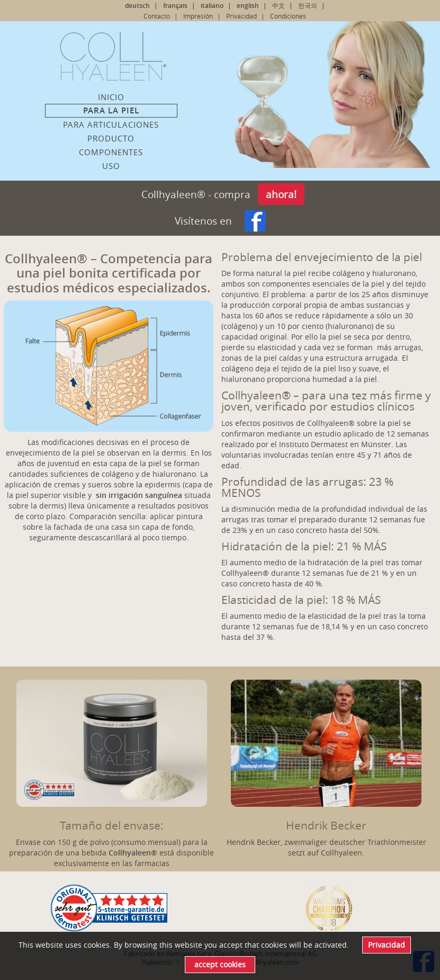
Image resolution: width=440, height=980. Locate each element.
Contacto (157, 16)
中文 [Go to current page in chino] (279, 6)
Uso (111, 166)
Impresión (198, 16)
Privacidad (241, 16)
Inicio (111, 97)
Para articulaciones (111, 124)
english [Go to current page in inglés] (248, 6)
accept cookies (220, 964)
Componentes (111, 152)
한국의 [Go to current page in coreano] (308, 6)
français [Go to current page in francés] (175, 6)
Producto (111, 138)
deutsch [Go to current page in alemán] (137, 6)
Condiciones (288, 16)
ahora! (281, 194)
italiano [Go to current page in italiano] (212, 6)
